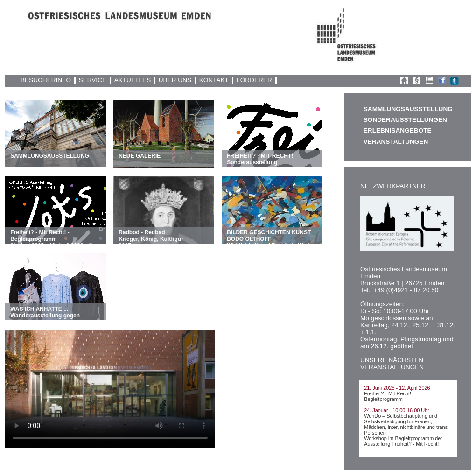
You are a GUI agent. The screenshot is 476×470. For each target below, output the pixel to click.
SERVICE (93, 80)
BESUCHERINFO (46, 80)
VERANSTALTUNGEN (396, 142)
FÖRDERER (254, 80)
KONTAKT (214, 80)
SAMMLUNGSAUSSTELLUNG (408, 109)
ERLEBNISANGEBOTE (398, 130)
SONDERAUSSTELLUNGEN (405, 120)
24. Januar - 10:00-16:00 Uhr (397, 410)
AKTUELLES (133, 80)
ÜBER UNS (175, 80)
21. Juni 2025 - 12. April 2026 (397, 388)
